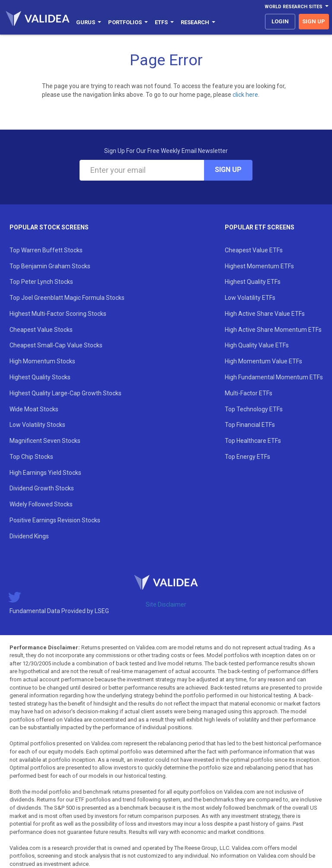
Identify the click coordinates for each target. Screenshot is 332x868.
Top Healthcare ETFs (253, 441)
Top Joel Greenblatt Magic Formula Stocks (67, 298)
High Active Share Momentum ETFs (273, 330)
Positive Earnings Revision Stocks (55, 520)
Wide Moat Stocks (34, 409)
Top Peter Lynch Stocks (41, 282)
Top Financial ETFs (250, 425)
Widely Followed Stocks (41, 504)
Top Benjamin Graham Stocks (50, 266)
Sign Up (228, 170)
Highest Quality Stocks (40, 377)
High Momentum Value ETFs (263, 361)
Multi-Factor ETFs (249, 393)
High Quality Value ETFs (257, 345)
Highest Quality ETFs (253, 282)
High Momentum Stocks (42, 361)
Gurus (89, 22)
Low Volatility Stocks (37, 425)
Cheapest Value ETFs (254, 250)
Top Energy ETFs (247, 457)
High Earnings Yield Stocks (45, 473)
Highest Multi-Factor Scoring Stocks (58, 314)
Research (198, 22)
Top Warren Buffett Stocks (46, 250)
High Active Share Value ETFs (265, 314)
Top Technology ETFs (254, 409)
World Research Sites (297, 7)
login (280, 21)
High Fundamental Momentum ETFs (274, 377)
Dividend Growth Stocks (42, 488)
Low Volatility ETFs (250, 298)
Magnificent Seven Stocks (45, 441)
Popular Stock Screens (49, 227)
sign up (314, 21)
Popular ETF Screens (260, 227)
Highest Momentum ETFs (259, 266)
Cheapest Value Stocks (41, 330)
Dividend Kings (29, 536)
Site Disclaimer (166, 604)
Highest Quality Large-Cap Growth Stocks (65, 393)
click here (245, 95)
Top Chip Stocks (31, 457)
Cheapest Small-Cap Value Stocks (56, 345)
